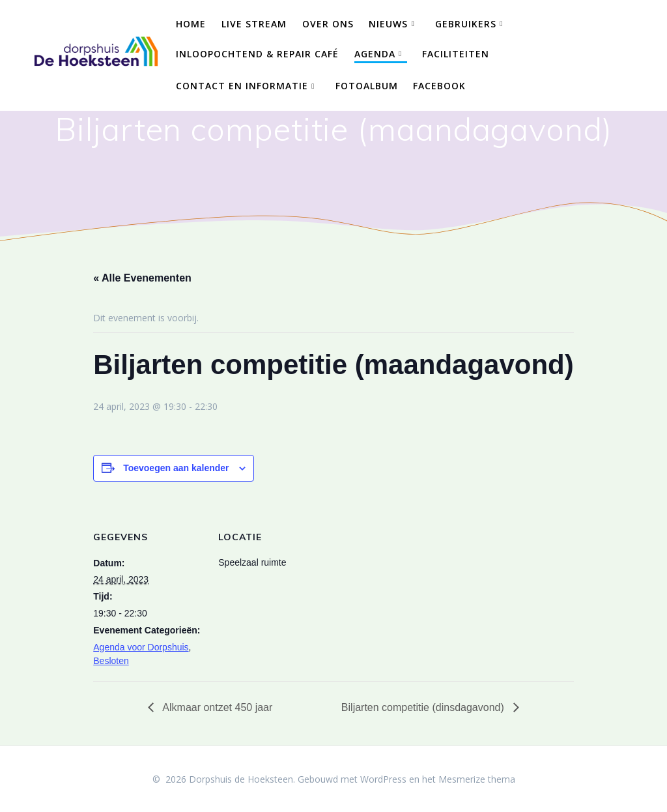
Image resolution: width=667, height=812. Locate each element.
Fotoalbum (367, 86)
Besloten (111, 661)
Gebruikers (466, 24)
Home (191, 24)
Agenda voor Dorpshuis (141, 647)
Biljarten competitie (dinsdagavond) (424, 707)
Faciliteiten (456, 54)
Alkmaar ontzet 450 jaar (217, 707)
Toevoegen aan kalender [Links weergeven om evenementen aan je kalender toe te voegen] (176, 468)
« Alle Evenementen (142, 278)
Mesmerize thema (477, 779)
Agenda (375, 54)
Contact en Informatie (242, 86)
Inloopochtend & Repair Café (257, 54)
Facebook (439, 86)
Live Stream (254, 24)
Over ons (328, 24)
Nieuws (388, 24)
